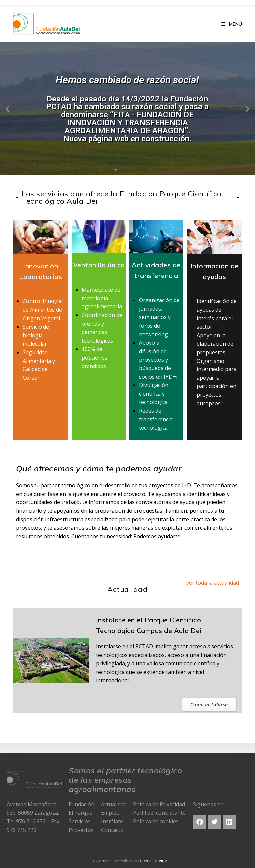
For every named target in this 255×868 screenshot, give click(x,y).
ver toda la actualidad (213, 583)
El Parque (81, 813)
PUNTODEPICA (154, 861)
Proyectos (81, 830)
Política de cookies (156, 821)
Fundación (82, 804)
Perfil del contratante (159, 813)
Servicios (80, 821)
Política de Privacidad (159, 804)
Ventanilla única (99, 265)
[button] (116, 170)
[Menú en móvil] (232, 24)
